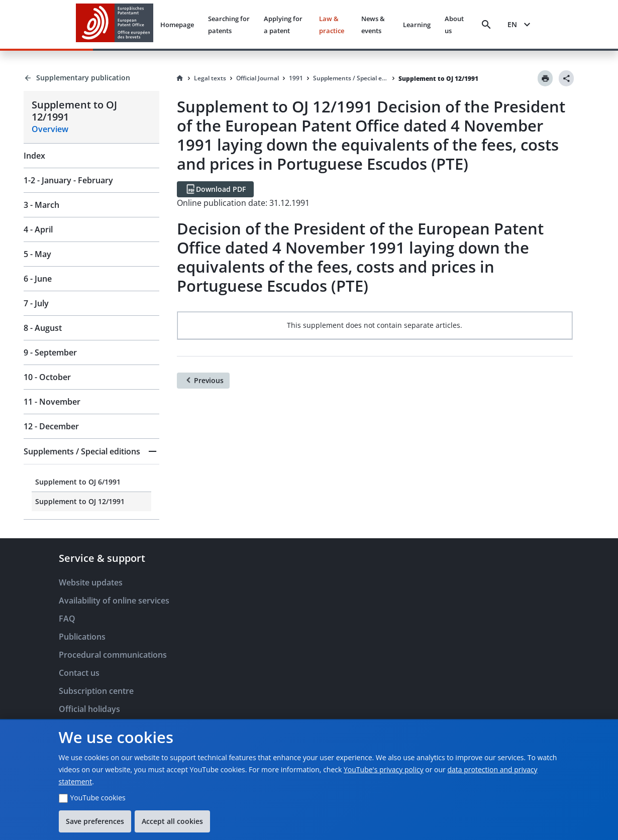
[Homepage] (180, 78)
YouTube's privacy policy (384, 769)
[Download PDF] (215, 189)
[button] (91, 451)
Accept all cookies (172, 821)
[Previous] (203, 381)
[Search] (486, 25)
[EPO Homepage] (115, 24)
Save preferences (95, 821)
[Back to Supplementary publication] (91, 78)
